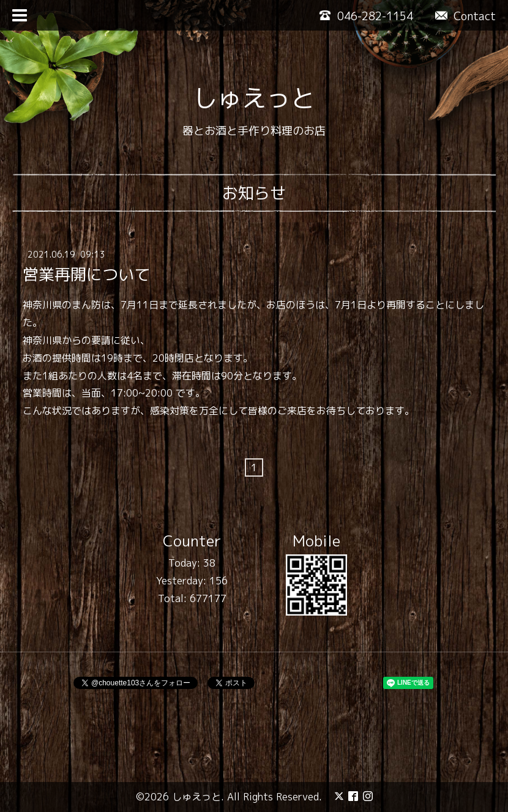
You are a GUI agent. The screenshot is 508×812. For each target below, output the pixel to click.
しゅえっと (254, 98)
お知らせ (254, 193)
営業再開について (86, 274)
